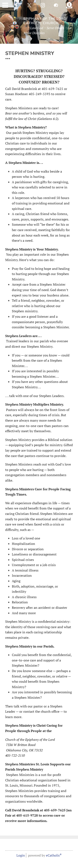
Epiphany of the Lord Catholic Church (45, 21)
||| (5, 5)
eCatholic (54, 855)
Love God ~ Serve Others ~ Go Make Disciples (48, 30)
